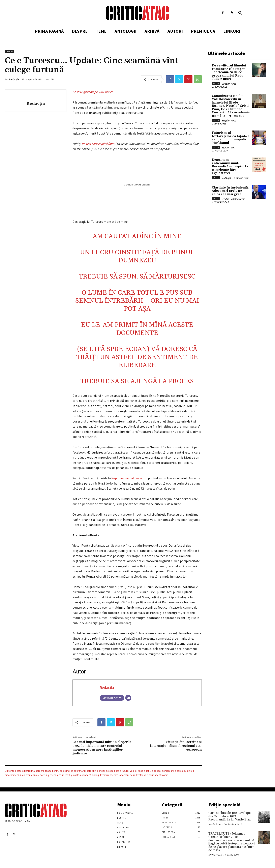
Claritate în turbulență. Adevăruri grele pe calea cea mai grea (230, 191)
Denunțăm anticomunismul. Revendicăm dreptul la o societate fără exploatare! (230, 166)
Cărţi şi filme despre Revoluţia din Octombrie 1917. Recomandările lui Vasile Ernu (230, 816)
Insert (9, 52)
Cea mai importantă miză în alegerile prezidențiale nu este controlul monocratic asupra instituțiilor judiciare (102, 748)
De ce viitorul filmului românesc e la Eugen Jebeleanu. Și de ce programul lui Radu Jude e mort (229, 72)
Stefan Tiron (228, 148)
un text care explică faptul (99, 144)
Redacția (14, 79)
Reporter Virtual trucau (128, 478)
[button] (240, 13)
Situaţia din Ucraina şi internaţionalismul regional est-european (176, 746)
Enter (216, 83)
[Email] (128, 698)
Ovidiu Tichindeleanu (233, 199)
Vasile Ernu (214, 824)
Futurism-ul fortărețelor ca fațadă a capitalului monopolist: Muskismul (231, 138)
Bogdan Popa (229, 84)
